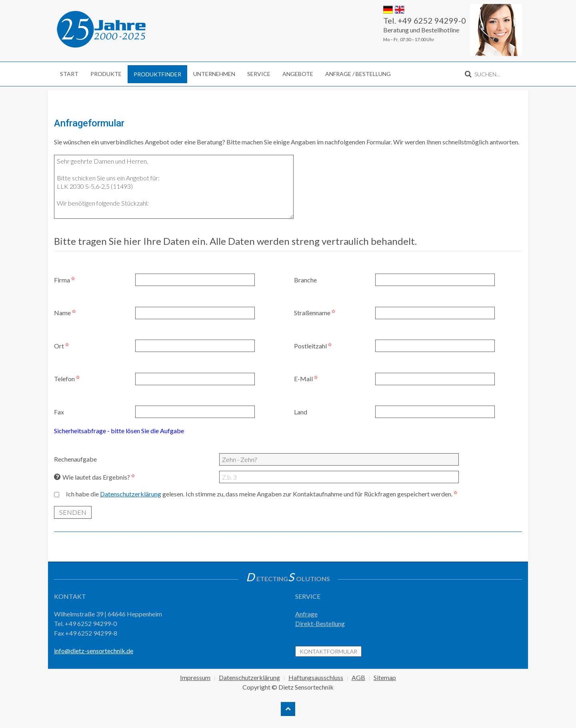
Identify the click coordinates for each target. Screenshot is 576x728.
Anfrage (306, 614)
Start (69, 74)
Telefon (68, 379)
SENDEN (73, 512)
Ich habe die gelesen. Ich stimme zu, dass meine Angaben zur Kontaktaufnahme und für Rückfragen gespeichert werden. (263, 494)
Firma (65, 280)
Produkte (106, 74)
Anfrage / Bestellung (358, 74)
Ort (62, 346)
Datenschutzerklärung (131, 494)
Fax (59, 412)
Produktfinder (157, 74)
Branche (305, 280)
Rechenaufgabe (75, 459)
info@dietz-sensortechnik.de (94, 651)
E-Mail (307, 379)
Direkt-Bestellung (320, 623)
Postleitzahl (314, 346)
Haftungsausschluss (316, 677)
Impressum (195, 677)
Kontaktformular (328, 651)
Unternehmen (214, 74)
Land (301, 412)
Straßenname (316, 313)
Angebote (298, 74)
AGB (358, 677)
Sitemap (385, 677)
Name (66, 313)
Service (259, 74)
